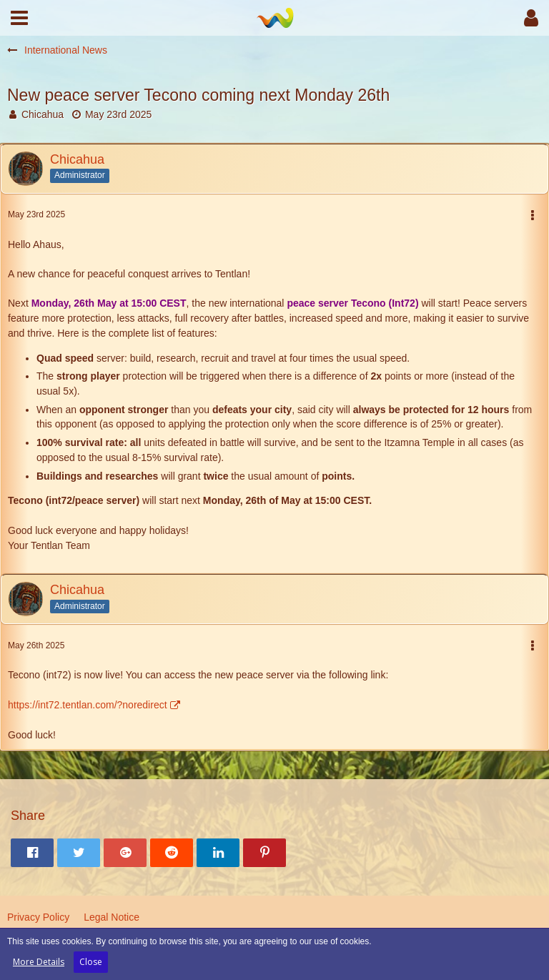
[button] (19, 18)
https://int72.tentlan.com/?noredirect (88, 705)
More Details (39, 962)
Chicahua (43, 114)
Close (91, 962)
